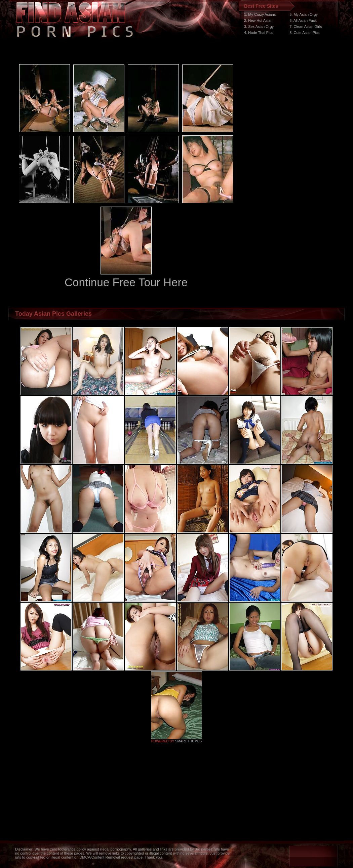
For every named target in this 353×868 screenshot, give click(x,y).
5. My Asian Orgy (304, 14)
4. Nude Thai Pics (259, 33)
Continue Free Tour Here (126, 282)
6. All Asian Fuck (303, 20)
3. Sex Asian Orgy (259, 27)
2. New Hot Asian (258, 20)
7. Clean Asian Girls (306, 27)
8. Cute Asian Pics (304, 33)
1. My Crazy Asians (260, 14)
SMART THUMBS (188, 741)
